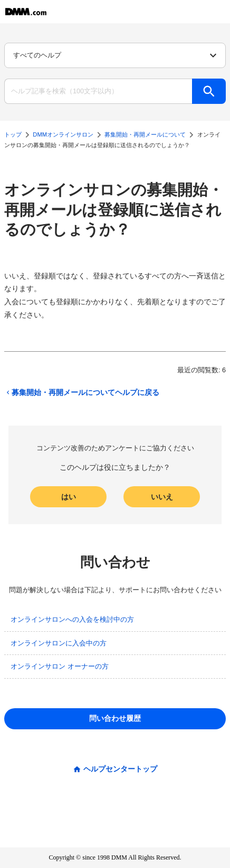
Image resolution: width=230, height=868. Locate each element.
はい (69, 497)
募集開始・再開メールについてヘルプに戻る (82, 392)
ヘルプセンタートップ (120, 769)
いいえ (162, 497)
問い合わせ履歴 (115, 718)
